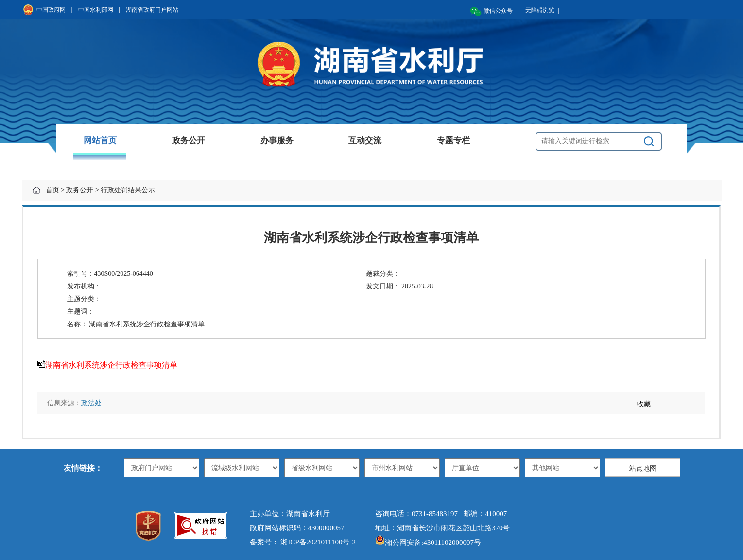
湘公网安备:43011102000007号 (428, 543)
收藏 (644, 404)
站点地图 (643, 468)
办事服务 (277, 141)
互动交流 (365, 141)
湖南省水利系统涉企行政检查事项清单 (111, 365)
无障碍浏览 (542, 10)
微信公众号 (498, 11)
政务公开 (189, 141)
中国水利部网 (96, 10)
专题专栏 (453, 141)
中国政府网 (51, 10)
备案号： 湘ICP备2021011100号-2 (303, 542)
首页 (52, 190)
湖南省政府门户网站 (152, 10)
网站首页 (100, 141)
